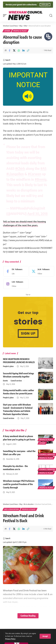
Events (5, 381)
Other (7, 31)
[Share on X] (14, 50)
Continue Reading (28, 616)
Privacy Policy (10, 639)
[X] (41, 271)
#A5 (43, 168)
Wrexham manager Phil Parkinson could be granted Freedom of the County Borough (19, 484)
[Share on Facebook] (10, 50)
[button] (45, 636)
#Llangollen (15, 174)
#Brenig (41, 179)
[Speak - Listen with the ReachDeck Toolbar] (48, 37)
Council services (16, 381)
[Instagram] (15, 284)
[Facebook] (15, 271)
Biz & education (12, 509)
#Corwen (34, 174)
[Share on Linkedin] (23, 50)
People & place (20, 31)
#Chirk (20, 168)
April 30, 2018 (37, 213)
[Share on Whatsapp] (19, 50)
